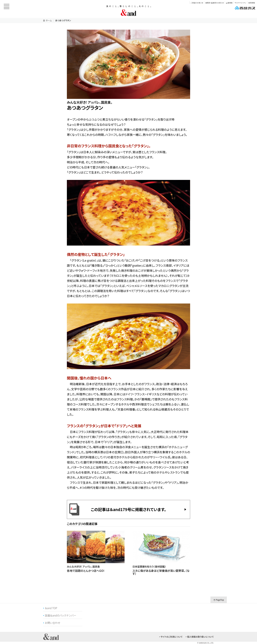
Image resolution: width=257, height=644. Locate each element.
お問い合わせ (53, 623)
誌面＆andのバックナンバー (61, 615)
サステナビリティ (240, 3)
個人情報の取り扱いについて (200, 637)
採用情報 (252, 3)
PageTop (219, 600)
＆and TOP (51, 608)
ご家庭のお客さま (197, 3)
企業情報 (229, 3)
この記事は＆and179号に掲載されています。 (128, 509)
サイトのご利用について (172, 637)
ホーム (49, 20)
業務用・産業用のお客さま (215, 3)
